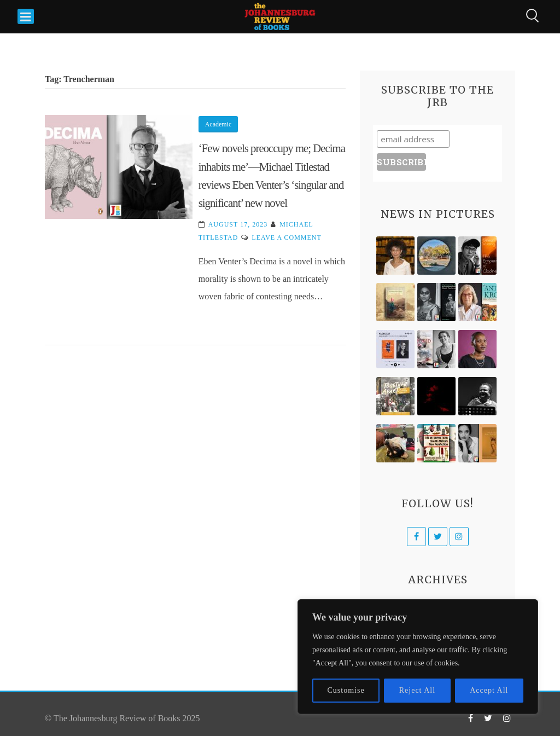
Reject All (417, 690)
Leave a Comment (286, 237)
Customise (346, 690)
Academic (218, 124)
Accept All (489, 690)
